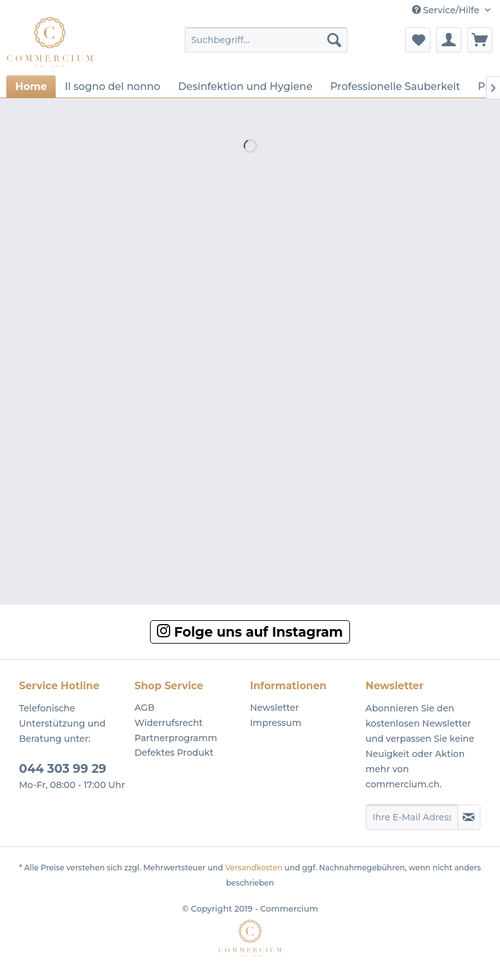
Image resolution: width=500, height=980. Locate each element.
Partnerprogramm (176, 738)
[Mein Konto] (449, 40)
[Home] (31, 86)
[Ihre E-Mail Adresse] (412, 817)
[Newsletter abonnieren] (469, 817)
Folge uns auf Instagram (250, 632)
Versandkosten (254, 868)
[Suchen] (334, 40)
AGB (145, 708)
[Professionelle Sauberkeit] (395, 86)
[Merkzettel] (418, 40)
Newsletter (274, 708)
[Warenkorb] (480, 40)
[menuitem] (266, 40)
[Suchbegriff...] (266, 40)
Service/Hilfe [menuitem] (447, 10)
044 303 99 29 (63, 769)
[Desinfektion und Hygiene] (245, 86)
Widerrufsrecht (169, 723)
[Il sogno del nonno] (112, 86)
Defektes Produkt (174, 753)
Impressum (276, 723)
